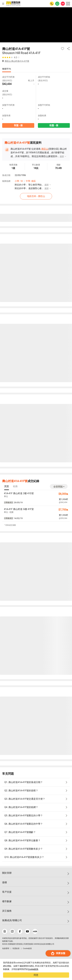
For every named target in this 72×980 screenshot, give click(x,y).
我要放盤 (58, 953)
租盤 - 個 (54, 125)
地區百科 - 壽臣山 (36, 196)
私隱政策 (16, 948)
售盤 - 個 (18, 125)
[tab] (7, 487)
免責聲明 (6, 948)
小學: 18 (19, 181)
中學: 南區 (31, 181)
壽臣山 (45, 149)
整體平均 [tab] (7, 69)
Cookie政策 (33, 969)
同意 (36, 975)
